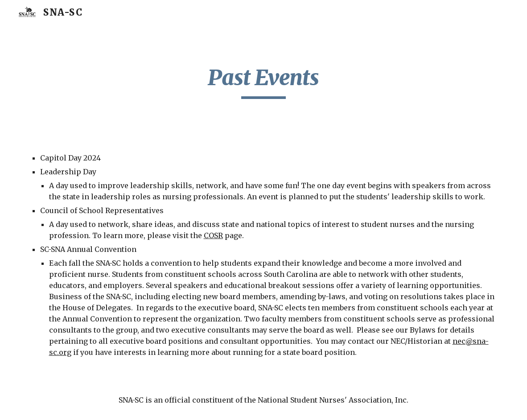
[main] (264, 82)
